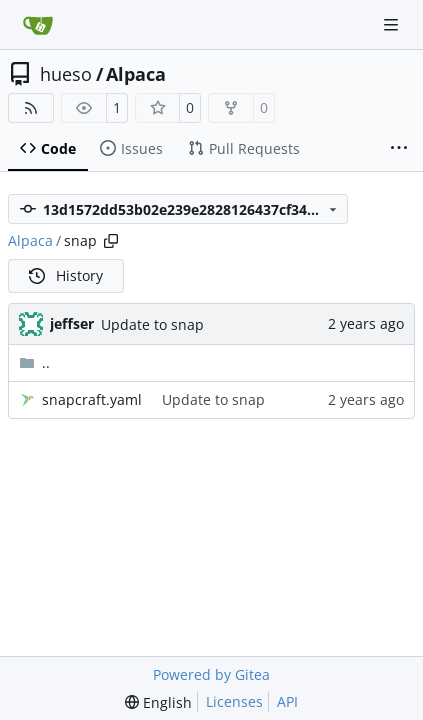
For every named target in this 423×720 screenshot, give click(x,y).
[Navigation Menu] (393, 24)
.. (34, 362)
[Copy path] (111, 241)
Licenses (234, 701)
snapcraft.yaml (92, 399)
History (66, 275)
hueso (66, 74)
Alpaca (136, 74)
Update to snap (152, 324)
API (287, 701)
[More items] (399, 149)
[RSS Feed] (31, 108)
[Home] (38, 25)
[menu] (158, 702)
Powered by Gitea (211, 674)
